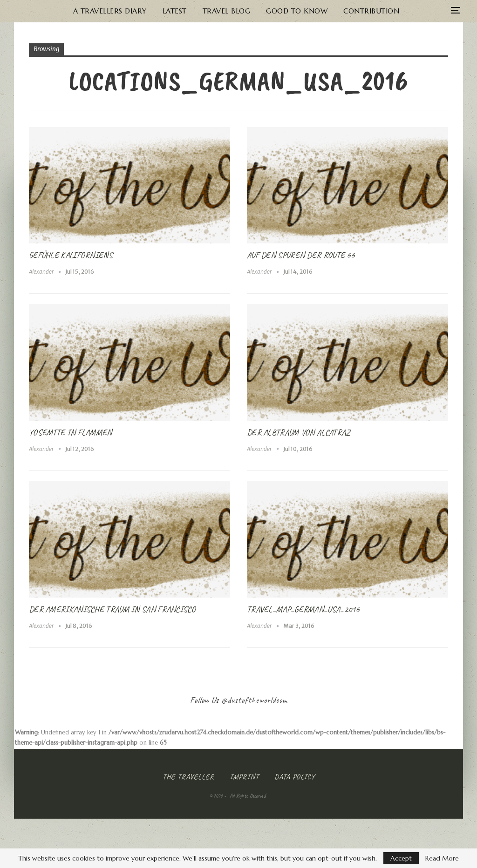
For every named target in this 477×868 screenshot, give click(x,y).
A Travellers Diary (83, 11)
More (409, 11)
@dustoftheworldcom (254, 700)
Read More (442, 858)
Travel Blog (203, 11)
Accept (401, 858)
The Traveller (188, 777)
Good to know (276, 11)
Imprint (244, 777)
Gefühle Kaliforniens (71, 255)
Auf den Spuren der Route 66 (301, 255)
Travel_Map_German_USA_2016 (303, 609)
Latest (150, 11)
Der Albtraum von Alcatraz (298, 432)
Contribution (352, 11)
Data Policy (295, 777)
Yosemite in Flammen (71, 432)
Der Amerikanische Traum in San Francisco (112, 609)
